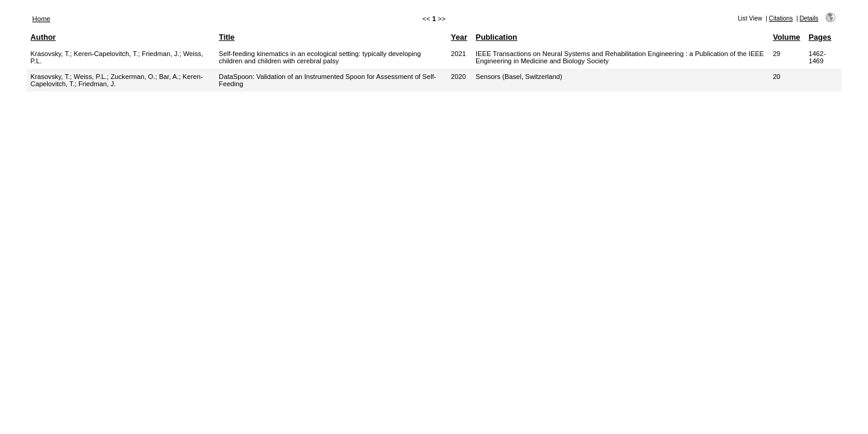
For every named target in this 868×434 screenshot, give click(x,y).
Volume (786, 37)
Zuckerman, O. (133, 77)
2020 (458, 77)
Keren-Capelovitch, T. (106, 54)
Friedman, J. (160, 54)
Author (43, 37)
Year (459, 37)
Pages (820, 37)
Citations (781, 18)
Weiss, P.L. (90, 77)
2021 (458, 54)
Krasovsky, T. (50, 54)
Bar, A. (169, 77)
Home (42, 19)
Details (809, 18)
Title (227, 37)
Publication (496, 37)
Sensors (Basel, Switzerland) (519, 77)
